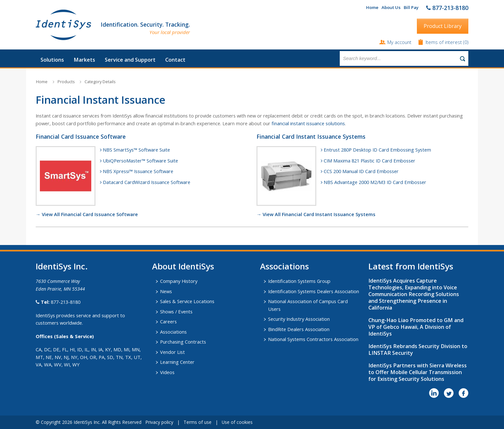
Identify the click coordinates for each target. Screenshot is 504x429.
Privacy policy (159, 422)
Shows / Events (176, 311)
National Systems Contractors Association (313, 339)
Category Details (100, 82)
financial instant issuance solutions (308, 123)
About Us (391, 7)
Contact (175, 60)
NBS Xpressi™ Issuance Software (138, 171)
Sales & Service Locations (187, 301)
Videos (167, 372)
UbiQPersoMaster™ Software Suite (140, 161)
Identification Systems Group (299, 281)
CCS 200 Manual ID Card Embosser (361, 171)
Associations (173, 332)
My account (399, 42)
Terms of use (198, 422)
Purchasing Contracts (183, 342)
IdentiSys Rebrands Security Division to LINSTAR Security (418, 350)
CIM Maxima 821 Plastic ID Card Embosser (369, 161)
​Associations (284, 266)
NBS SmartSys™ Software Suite (136, 150)
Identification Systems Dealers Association (314, 291)
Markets (84, 60)
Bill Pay (411, 7)
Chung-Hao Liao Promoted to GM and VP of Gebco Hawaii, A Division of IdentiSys (416, 327)
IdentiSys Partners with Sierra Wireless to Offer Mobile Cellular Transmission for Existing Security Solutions (418, 372)
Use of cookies (237, 422)
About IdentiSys (183, 266)
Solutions (52, 60)
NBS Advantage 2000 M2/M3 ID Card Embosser (375, 182)
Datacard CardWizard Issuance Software (147, 182)
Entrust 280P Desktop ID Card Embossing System (377, 150)
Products (66, 82)
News (166, 291)
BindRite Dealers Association (299, 329)
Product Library (443, 26)
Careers (168, 321)
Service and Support (130, 60)
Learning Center (177, 362)
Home (372, 7)
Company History (179, 281)
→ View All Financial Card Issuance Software (87, 214)
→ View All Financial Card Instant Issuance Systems (316, 214)
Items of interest (444, 42)
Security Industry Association (299, 319)
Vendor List (172, 352)
